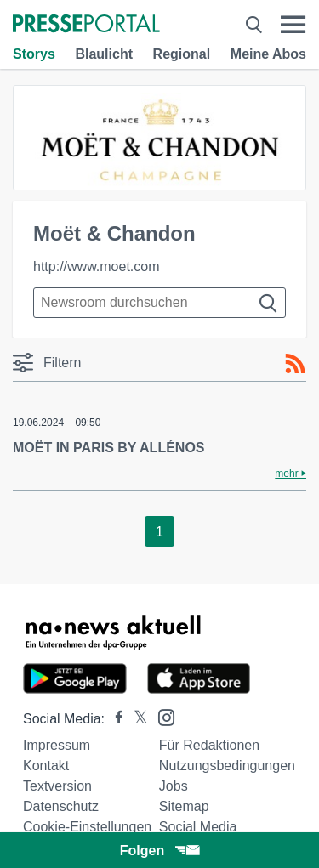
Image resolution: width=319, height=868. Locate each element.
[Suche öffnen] (254, 25)
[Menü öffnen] (293, 25)
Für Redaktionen (209, 745)
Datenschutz (61, 806)
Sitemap (184, 806)
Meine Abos (268, 54)
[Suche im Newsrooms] (159, 303)
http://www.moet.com (97, 267)
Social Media (198, 827)
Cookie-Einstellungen (87, 827)
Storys (34, 54)
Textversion (57, 786)
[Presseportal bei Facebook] (114, 719)
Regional (182, 54)
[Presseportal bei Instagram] (161, 716)
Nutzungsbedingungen (227, 766)
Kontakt (46, 766)
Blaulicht (104, 54)
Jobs (174, 786)
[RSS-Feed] (295, 364)
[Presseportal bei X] (136, 719)
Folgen (159, 851)
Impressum (57, 745)
